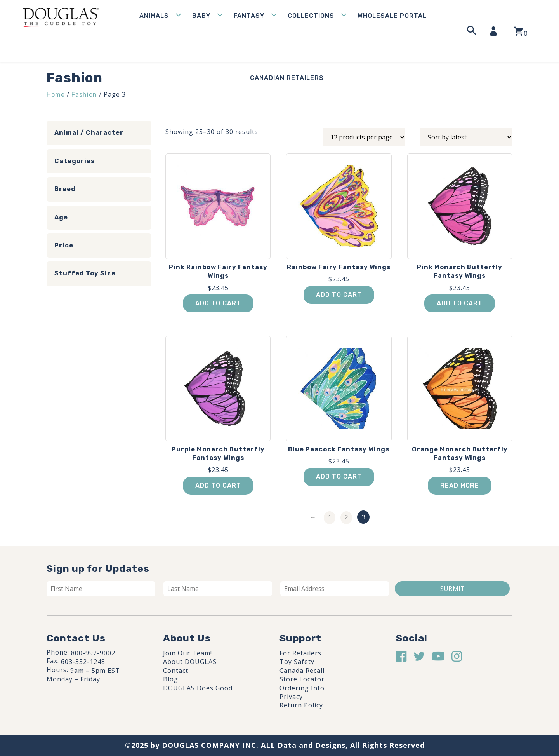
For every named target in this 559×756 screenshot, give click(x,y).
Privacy (291, 697)
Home (56, 95)
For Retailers (300, 653)
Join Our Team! (187, 653)
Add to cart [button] (218, 303)
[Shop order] (466, 137)
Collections (311, 16)
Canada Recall (302, 671)
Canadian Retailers (287, 78)
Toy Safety (297, 662)
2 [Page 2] (346, 517)
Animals (154, 16)
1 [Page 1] (330, 517)
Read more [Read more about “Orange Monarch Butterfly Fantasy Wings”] (460, 485)
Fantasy (249, 16)
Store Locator (302, 679)
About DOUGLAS (190, 662)
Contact (176, 671)
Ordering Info (302, 688)
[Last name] (218, 589)
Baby (201, 16)
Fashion (84, 95)
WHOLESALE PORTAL (392, 16)
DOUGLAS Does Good (198, 688)
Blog (171, 679)
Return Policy (301, 705)
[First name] (101, 589)
